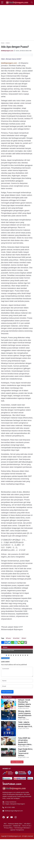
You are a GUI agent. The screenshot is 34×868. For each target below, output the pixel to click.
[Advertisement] (17, 23)
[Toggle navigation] (32, 3)
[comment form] (17, 672)
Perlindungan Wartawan (22, 828)
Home (3, 43)
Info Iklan (27, 824)
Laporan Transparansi (17, 830)
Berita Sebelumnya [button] (17, 762)
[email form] (17, 686)
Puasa (9, 638)
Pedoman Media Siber (15, 824)
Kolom (8, 43)
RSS (5, 824)
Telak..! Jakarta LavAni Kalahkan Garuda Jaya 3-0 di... (25, 724)
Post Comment (7, 692)
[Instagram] (16, 817)
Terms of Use (26, 826)
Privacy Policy (8, 828)
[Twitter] (8, 817)
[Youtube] (12, 817)
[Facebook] (4, 817)
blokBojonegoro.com (7, 51)
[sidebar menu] (2, 3)
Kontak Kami (7, 826)
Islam (24, 638)
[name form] (17, 681)
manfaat (17, 638)
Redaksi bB (17, 826)
